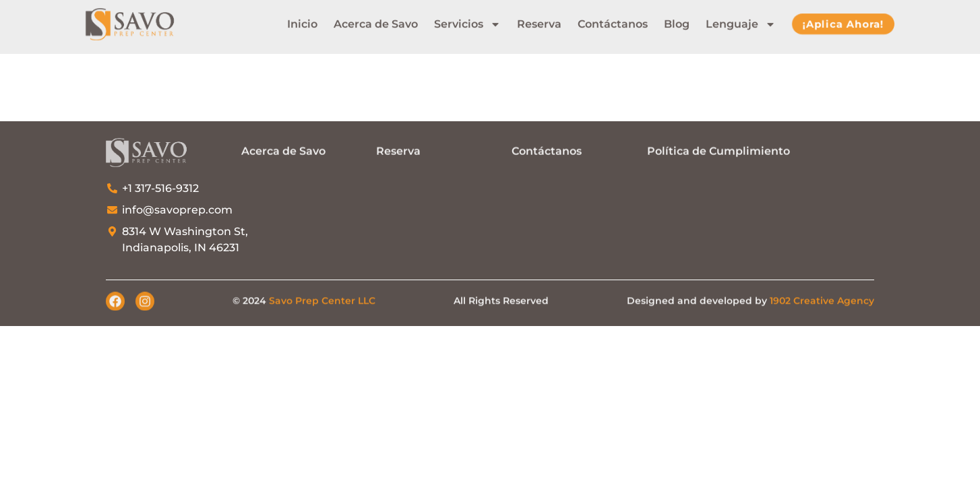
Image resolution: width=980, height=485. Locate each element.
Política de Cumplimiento (718, 151)
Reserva (539, 21)
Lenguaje (741, 22)
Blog (677, 21)
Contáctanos (613, 21)
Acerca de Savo (376, 21)
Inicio (302, 21)
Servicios (467, 22)
